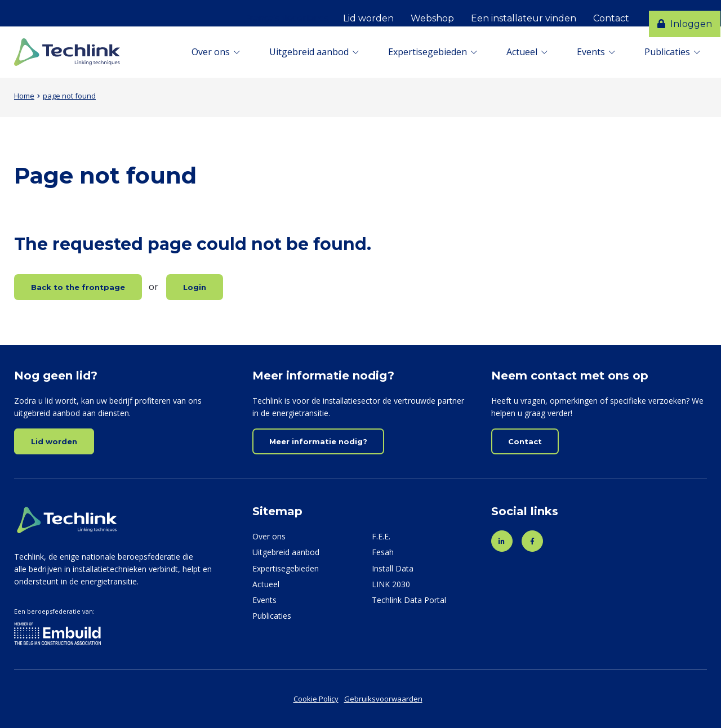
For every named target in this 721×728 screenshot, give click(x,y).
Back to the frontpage (78, 287)
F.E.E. (381, 536)
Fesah (383, 552)
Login (195, 287)
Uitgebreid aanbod (309, 52)
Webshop (419, 13)
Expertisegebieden (428, 52)
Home (24, 96)
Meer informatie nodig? (318, 441)
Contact (598, 13)
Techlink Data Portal (409, 600)
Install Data (393, 568)
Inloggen (677, 13)
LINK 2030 (391, 584)
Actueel (522, 52)
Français (249, 13)
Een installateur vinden (510, 13)
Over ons (211, 52)
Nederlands (291, 13)
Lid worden (355, 13)
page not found (69, 96)
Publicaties (667, 52)
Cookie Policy (316, 699)
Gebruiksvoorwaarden (383, 699)
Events (591, 52)
